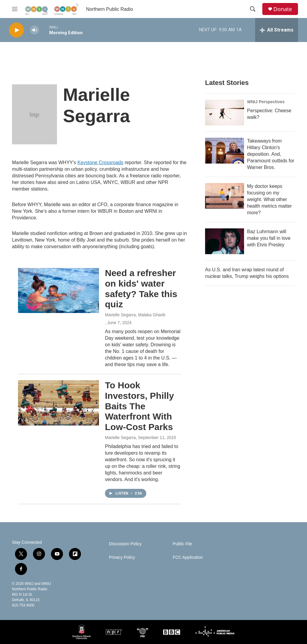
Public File (182, 544)
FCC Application (188, 557)
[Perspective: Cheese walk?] (225, 113)
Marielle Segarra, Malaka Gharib (135, 315)
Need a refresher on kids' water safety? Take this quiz (141, 289)
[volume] (34, 30)
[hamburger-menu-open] (15, 9)
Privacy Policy (122, 557)
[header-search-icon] (253, 9)
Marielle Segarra (120, 438)
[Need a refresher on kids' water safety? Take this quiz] (58, 290)
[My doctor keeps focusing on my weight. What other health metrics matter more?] (225, 196)
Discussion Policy (125, 544)
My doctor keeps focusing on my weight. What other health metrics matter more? (269, 199)
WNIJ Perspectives (266, 102)
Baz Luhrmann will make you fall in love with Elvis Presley (269, 238)
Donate (283, 9)
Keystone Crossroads (100, 163)
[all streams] (277, 30)
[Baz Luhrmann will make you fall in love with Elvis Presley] (225, 241)
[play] (16, 30)
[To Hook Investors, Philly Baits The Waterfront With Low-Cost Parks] (58, 403)
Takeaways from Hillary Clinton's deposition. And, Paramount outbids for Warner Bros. (271, 154)
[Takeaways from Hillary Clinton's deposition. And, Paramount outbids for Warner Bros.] (225, 151)
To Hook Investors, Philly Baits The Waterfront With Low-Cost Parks (139, 406)
